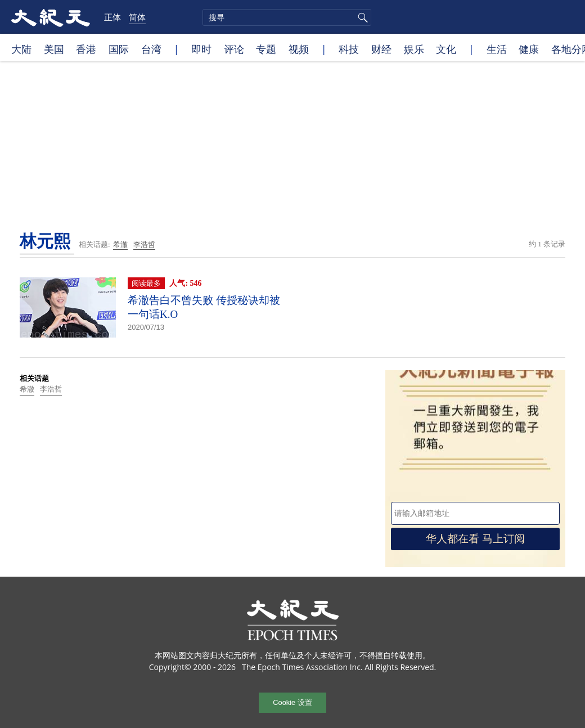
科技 (349, 49)
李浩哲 (144, 244)
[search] (287, 17)
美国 (54, 49)
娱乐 (414, 49)
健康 (529, 49)
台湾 (151, 49)
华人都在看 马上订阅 (475, 539)
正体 (112, 17)
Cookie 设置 (292, 702)
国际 (119, 49)
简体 (137, 17)
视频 (299, 49)
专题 (266, 49)
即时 (201, 49)
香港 (86, 49)
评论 (234, 49)
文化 (446, 49)
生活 (497, 49)
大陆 (21, 49)
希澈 (120, 244)
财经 (381, 49)
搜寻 (361, 17)
